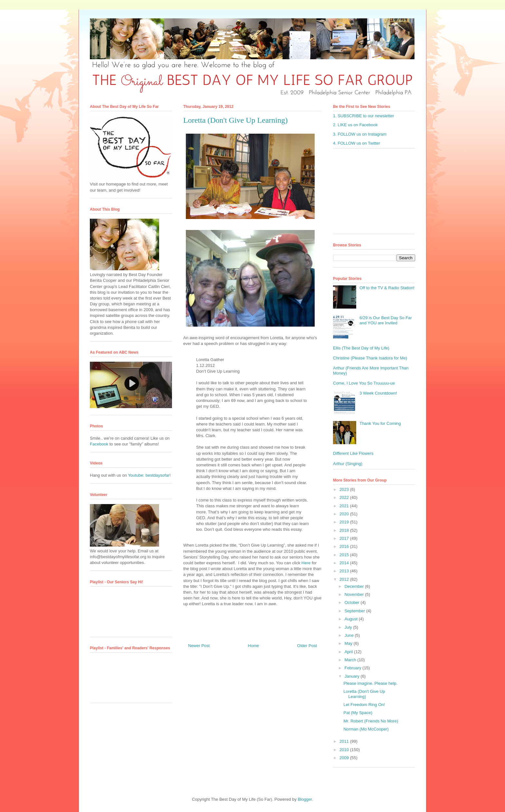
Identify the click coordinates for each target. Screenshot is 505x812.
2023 (345, 489)
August (352, 619)
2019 (345, 522)
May (349, 643)
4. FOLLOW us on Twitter (357, 143)
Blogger (305, 799)
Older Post (307, 646)
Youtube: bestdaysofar (149, 475)
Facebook (99, 444)
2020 (345, 514)
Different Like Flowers (353, 453)
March (351, 660)
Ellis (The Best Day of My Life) (361, 348)
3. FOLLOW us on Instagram (360, 134)
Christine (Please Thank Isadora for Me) (370, 358)
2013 (345, 571)
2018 (345, 530)
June (350, 635)
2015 (345, 555)
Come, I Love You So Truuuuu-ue (364, 383)
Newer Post (199, 646)
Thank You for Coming (380, 423)
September (355, 611)
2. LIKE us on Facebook (355, 125)
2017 (345, 538)
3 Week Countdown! (378, 393)
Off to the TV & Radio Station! (387, 288)
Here (306, 563)
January (353, 676)
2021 (345, 506)
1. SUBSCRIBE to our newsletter (363, 116)
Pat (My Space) (358, 713)
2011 (345, 741)
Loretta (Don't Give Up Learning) (364, 694)
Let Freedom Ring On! (364, 705)
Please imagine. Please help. (370, 683)
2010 (345, 750)
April (349, 652)
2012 (345, 579)
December (355, 586)
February (354, 668)
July (349, 627)
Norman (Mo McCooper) (366, 729)
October (353, 602)
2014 (345, 563)
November (355, 594)
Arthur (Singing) (348, 464)
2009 (345, 758)
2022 (345, 497)
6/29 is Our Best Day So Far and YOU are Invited (386, 320)
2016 (345, 546)
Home (254, 646)
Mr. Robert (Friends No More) (371, 721)
